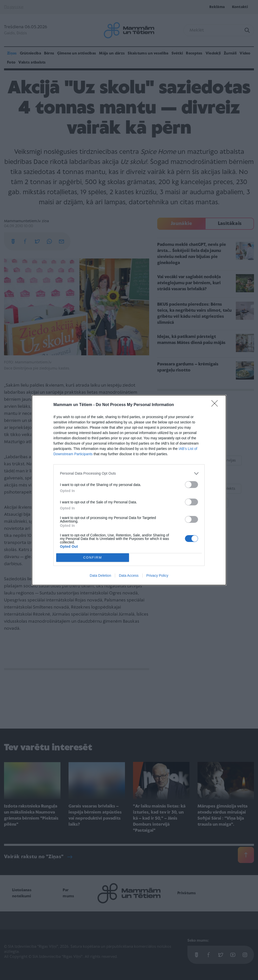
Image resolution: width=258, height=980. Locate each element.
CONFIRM (93, 557)
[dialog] (129, 490)
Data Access (129, 575)
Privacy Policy (157, 575)
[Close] (216, 405)
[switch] (191, 485)
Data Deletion (100, 575)
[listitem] (129, 473)
